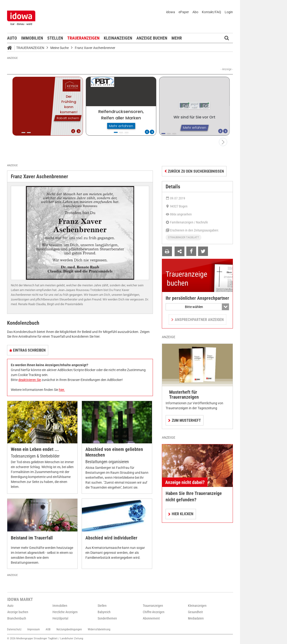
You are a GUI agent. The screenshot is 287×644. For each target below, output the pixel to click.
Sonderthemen (107, 618)
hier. (62, 390)
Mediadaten (196, 618)
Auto (12, 38)
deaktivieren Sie (30, 380)
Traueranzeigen (83, 38)
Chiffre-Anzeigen (154, 612)
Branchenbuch (17, 618)
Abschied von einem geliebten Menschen (114, 452)
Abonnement (151, 618)
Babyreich (104, 612)
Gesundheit (195, 612)
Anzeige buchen (152, 38)
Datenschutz (14, 629)
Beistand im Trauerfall (32, 538)
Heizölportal (60, 618)
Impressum (34, 629)
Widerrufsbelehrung (99, 629)
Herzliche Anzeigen (65, 612)
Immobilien (32, 38)
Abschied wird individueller (111, 538)
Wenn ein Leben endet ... (35, 449)
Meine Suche (60, 48)
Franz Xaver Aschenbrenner (95, 48)
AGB (48, 629)
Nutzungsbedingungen (69, 629)
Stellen (55, 38)
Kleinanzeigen (118, 38)
